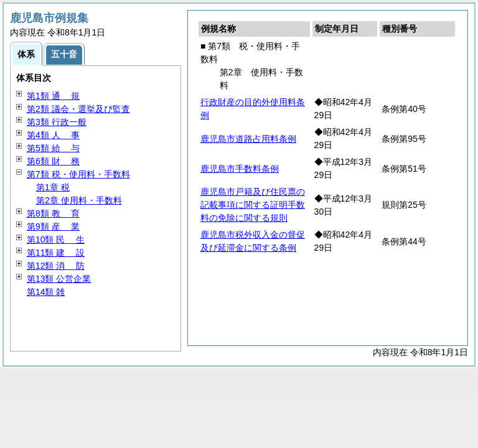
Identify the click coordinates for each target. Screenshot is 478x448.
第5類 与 (53, 148)
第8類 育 (53, 213)
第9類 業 (53, 226)
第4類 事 (53, 135)
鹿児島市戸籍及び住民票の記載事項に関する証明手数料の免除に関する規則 (253, 205)
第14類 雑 (46, 292)
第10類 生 (56, 240)
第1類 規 (53, 96)
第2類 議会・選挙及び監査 (78, 109)
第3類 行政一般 (57, 122)
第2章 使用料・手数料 (79, 200)
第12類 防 (56, 266)
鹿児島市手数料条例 (240, 169)
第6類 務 (53, 161)
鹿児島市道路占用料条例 (248, 139)
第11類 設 (56, 253)
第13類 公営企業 (59, 279)
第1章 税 (53, 187)
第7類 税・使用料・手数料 (78, 174)
